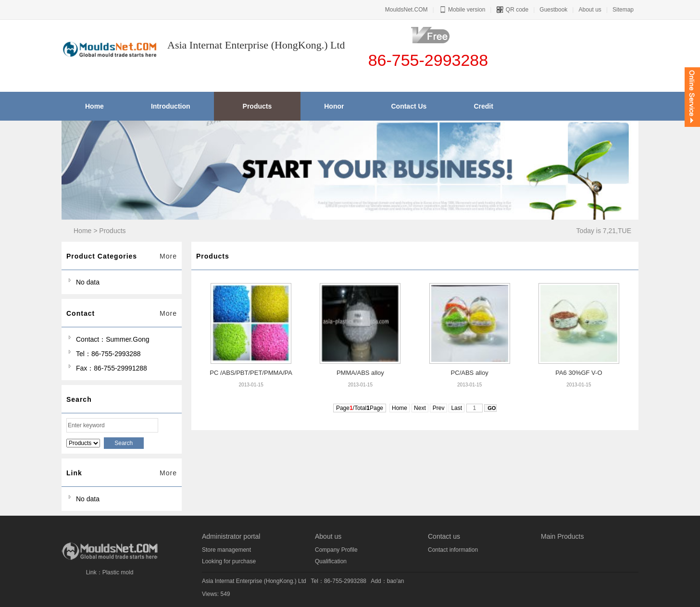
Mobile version (462, 10)
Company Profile (336, 550)
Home (82, 231)
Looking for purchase (229, 561)
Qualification (331, 561)
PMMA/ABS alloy (360, 373)
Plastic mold (118, 572)
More (168, 256)
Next (420, 408)
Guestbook (553, 10)
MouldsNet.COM (406, 10)
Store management (226, 550)
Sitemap (623, 10)
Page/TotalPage (360, 408)
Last (456, 408)
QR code (512, 10)
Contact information (453, 550)
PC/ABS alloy (470, 373)
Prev (438, 408)
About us (590, 10)
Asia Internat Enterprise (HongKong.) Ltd (254, 581)
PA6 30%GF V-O (579, 373)
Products (112, 231)
